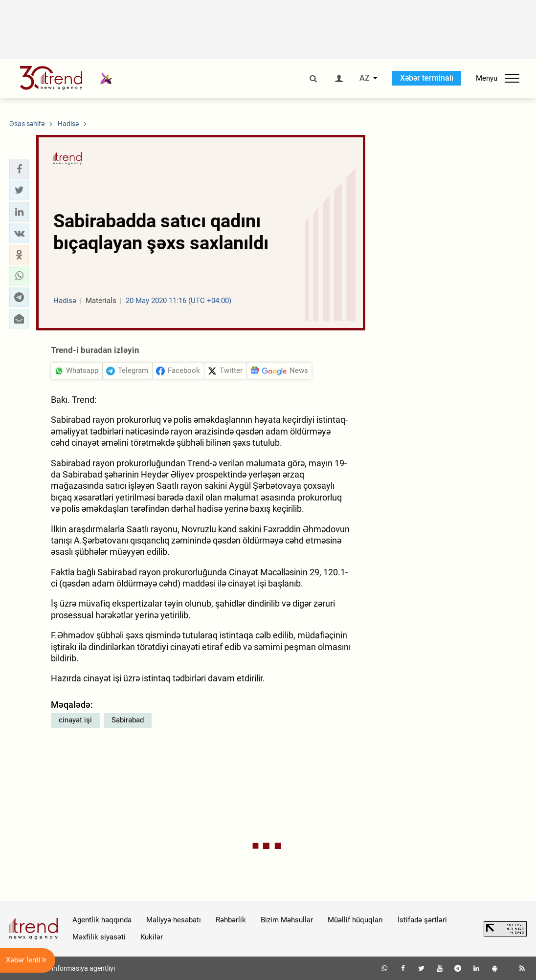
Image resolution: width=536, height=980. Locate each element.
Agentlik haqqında (102, 920)
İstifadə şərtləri (422, 920)
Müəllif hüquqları (355, 920)
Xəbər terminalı (427, 78)
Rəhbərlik (231, 920)
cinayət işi (75, 720)
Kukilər (152, 937)
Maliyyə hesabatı (174, 920)
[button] (19, 169)
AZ (365, 78)
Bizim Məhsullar (287, 920)
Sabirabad (128, 720)
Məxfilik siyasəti (99, 937)
